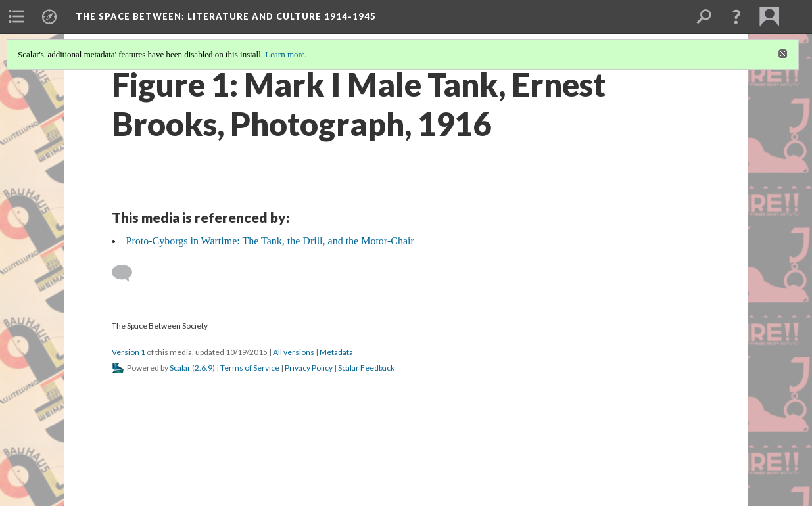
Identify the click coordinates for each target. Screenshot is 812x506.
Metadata (336, 352)
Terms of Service (250, 368)
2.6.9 (203, 368)
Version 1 (129, 352)
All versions (294, 352)
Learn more (285, 54)
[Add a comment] (128, 273)
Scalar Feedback (366, 368)
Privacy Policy (309, 368)
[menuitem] (16, 16)
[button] (736, 16)
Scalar (180, 368)
